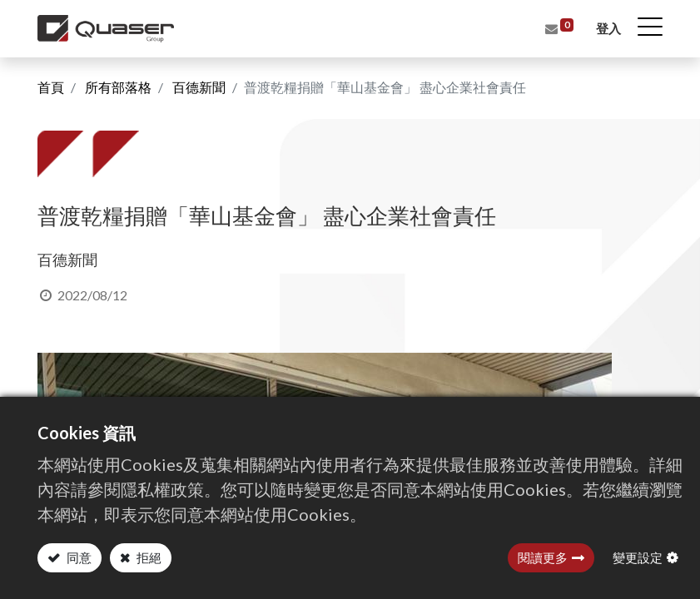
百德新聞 (199, 87)
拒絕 (148, 557)
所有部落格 (118, 87)
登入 (608, 28)
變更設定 (638, 557)
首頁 (51, 87)
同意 (78, 557)
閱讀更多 (543, 557)
